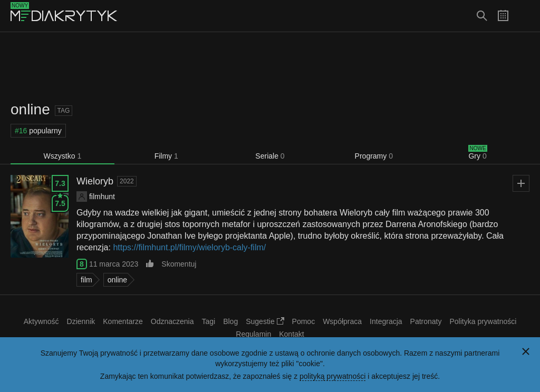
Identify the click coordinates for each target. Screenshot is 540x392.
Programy (374, 156)
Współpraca (342, 321)
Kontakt (291, 334)
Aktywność (41, 321)
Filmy (166, 156)
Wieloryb (95, 181)
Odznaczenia (172, 321)
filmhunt (102, 197)
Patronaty (426, 321)
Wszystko (63, 156)
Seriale (270, 156)
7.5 (60, 201)
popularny (38, 131)
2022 (127, 181)
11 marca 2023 (114, 264)
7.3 (60, 183)
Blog (230, 321)
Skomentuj (179, 264)
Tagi (208, 321)
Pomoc (304, 321)
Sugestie (265, 321)
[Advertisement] (270, 66)
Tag (64, 111)
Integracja (386, 321)
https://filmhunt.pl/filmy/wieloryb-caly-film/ (189, 247)
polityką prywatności (332, 376)
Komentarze (123, 321)
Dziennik (81, 321)
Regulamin (253, 334)
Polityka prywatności (483, 321)
